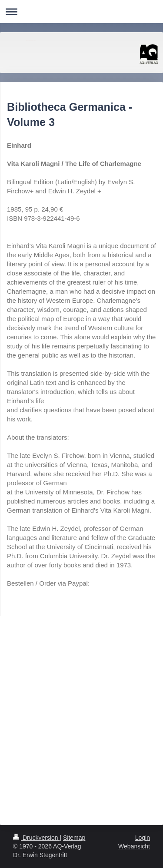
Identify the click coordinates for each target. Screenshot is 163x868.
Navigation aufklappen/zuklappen (81, 12)
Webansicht (134, 846)
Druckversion (36, 838)
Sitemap (74, 838)
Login (143, 838)
